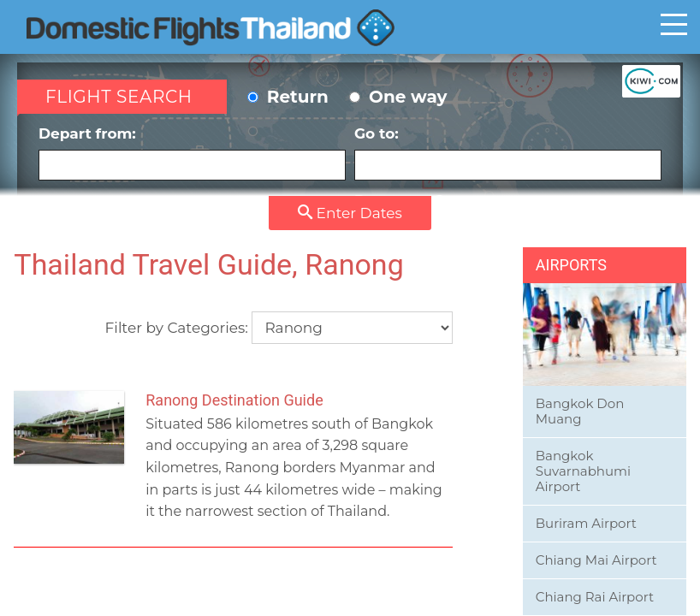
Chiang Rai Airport (595, 597)
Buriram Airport (586, 523)
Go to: (508, 153)
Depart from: (192, 153)
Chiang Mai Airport (596, 560)
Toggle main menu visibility (674, 24)
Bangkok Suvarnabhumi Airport (583, 471)
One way (398, 97)
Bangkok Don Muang (580, 411)
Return (288, 97)
